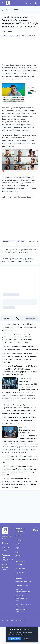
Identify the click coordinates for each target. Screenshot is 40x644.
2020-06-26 (18, 10)
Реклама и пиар (22, 585)
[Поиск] (30, 3)
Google (30, 197)
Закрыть (26, 639)
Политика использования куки (21, 598)
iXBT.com (19, 536)
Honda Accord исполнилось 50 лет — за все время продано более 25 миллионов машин (20, 459)
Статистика (20, 573)
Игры (17, 548)
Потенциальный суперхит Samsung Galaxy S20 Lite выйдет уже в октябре (20, 251)
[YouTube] (12, 621)
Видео (18, 552)
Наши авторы (21, 569)
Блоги (18, 544)
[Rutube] (25, 621)
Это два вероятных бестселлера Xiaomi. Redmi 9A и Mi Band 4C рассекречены (20, 260)
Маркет (18, 556)
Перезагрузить (15, 639)
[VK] (3, 621)
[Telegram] (16, 621)
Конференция (21, 540)
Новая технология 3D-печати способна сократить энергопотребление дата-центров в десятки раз (20, 327)
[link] (30, 378)
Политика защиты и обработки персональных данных (23, 608)
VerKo (4, 197)
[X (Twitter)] (21, 621)
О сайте (5, 543)
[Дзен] (8, 621)
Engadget (22, 197)
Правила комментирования (23, 590)
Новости (9, 10)
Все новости (32, 319)
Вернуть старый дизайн (5, 567)
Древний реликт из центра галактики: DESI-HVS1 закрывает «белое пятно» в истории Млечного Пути (19, 420)
